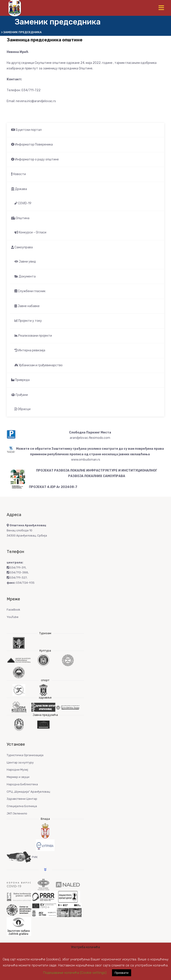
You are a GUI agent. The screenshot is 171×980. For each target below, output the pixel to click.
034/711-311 (16, 568)
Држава (19, 189)
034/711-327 (17, 578)
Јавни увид (25, 262)
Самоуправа (22, 247)
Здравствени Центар (22, 799)
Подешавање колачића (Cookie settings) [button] (75, 973)
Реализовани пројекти (33, 336)
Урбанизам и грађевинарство (39, 365)
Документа (25, 276)
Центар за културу (20, 762)
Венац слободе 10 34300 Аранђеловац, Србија (27, 530)
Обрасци (22, 409)
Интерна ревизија (30, 350)
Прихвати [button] (122, 973)
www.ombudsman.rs (86, 460)
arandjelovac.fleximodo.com (90, 438)
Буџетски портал (26, 130)
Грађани (19, 395)
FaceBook (13, 610)
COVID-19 (23, 203)
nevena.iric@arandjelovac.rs (36, 101)
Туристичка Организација (25, 755)
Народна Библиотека (22, 784)
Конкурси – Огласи (30, 232)
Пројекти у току (28, 321)
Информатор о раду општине (35, 159)
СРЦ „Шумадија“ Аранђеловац (28, 792)
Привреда (20, 380)
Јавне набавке (27, 306)
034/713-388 (17, 572)
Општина (20, 218)
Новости (18, 174)
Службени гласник (30, 291)
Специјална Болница (22, 806)
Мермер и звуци (18, 777)
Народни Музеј (17, 770)
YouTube (13, 617)
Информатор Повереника (32, 145)
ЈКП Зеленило (17, 813)
